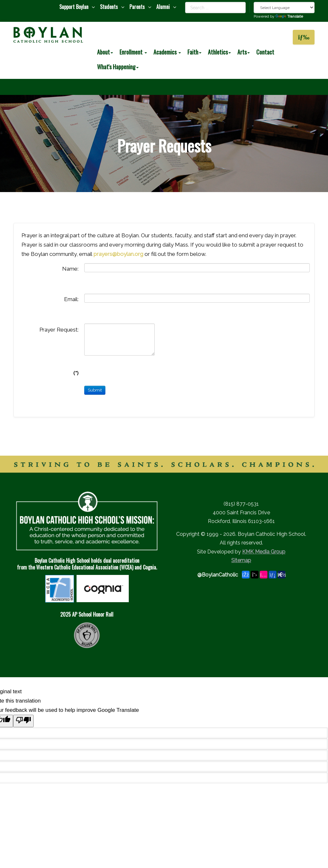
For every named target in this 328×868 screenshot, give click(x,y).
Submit (95, 390)
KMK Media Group (264, 552)
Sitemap (241, 560)
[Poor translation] (23, 721)
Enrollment (133, 52)
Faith (194, 52)
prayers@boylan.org (118, 254)
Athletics (219, 52)
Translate (289, 16)
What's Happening (118, 67)
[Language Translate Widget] (284, 8)
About (105, 52)
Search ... (185, 2)
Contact (265, 52)
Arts (244, 52)
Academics (167, 52)
